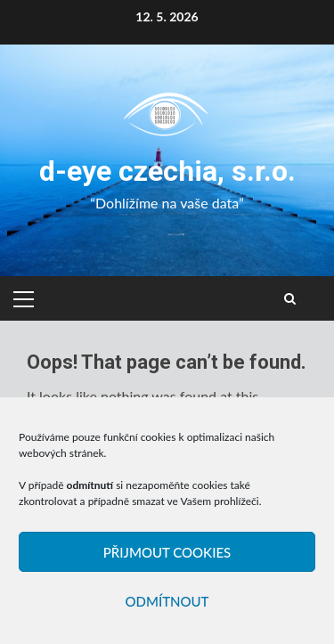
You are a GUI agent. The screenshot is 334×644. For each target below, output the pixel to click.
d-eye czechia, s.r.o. (167, 171)
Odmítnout (167, 601)
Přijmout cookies (167, 552)
